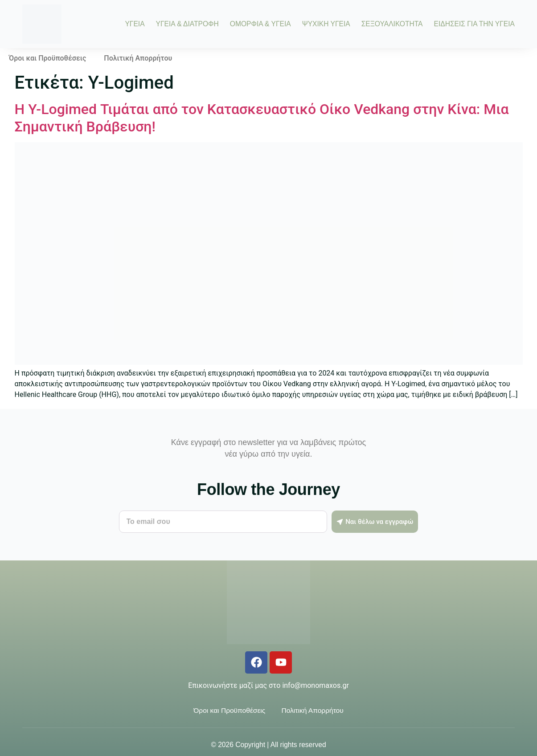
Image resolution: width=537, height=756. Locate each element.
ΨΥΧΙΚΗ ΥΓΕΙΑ (326, 24)
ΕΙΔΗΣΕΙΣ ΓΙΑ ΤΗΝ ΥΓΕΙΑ (475, 24)
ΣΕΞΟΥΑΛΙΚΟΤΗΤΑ (392, 24)
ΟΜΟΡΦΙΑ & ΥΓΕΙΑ (260, 24)
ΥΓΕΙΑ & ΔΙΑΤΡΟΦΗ (187, 24)
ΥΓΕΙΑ (135, 24)
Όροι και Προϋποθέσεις (47, 58)
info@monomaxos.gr (315, 685)
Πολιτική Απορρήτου (138, 58)
